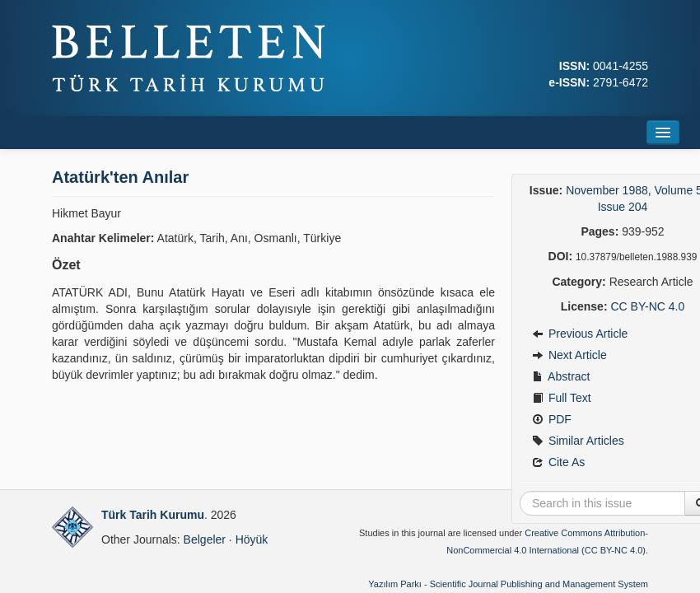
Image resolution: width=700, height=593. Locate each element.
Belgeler (205, 539)
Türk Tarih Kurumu (153, 515)
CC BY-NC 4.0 (647, 306)
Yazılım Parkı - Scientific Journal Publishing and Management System (508, 584)
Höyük (252, 539)
